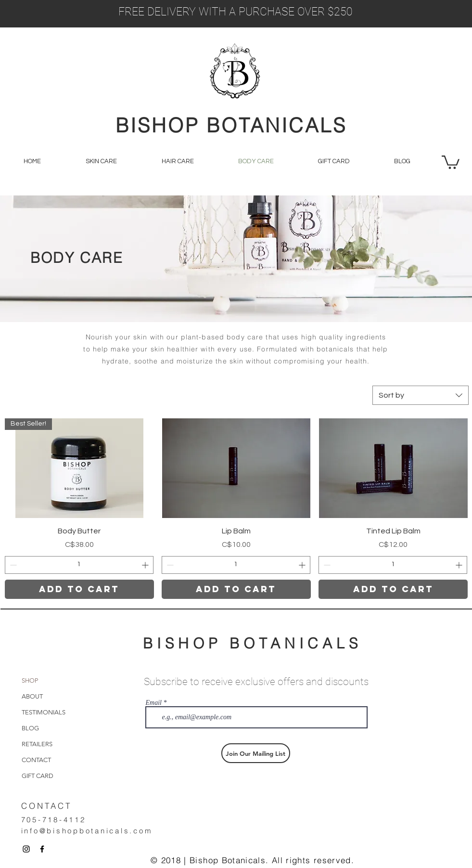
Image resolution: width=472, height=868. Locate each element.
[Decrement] (12, 565)
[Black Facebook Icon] (42, 849)
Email (154, 703)
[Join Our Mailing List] (256, 753)
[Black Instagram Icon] (26, 849)
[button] (451, 162)
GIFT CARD (38, 776)
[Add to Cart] (79, 589)
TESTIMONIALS (44, 712)
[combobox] (421, 395)
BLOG (30, 728)
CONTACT (36, 760)
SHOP (30, 680)
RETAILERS (37, 744)
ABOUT (32, 696)
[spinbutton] (79, 565)
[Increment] (146, 565)
